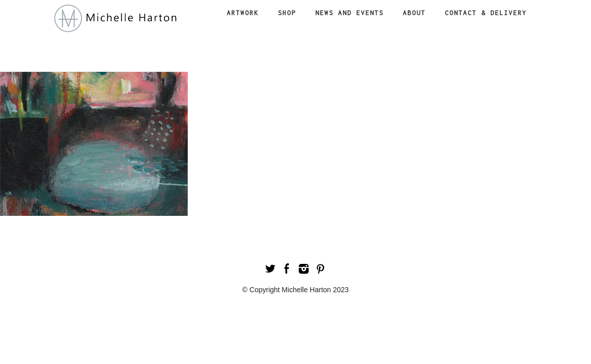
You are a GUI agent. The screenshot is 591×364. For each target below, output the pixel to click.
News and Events (349, 13)
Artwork (243, 13)
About (414, 13)
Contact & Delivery (486, 13)
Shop (287, 13)
